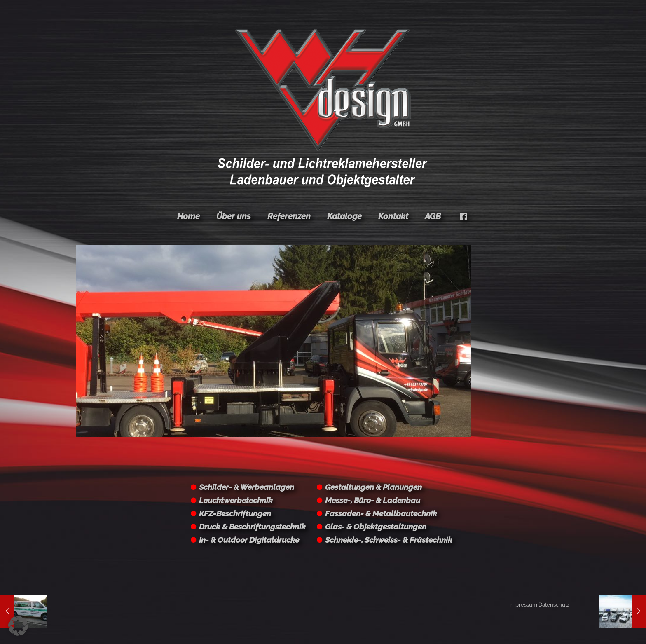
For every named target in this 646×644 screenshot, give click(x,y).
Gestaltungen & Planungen (373, 487)
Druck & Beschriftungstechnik (252, 527)
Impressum (523, 605)
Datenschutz (554, 605)
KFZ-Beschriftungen (235, 513)
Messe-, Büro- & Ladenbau (373, 500)
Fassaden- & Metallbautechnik (381, 513)
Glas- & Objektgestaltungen (376, 527)
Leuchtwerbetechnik (236, 500)
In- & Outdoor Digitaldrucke (249, 540)
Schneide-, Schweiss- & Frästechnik (389, 540)
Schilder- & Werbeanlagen (247, 487)
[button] (18, 626)
